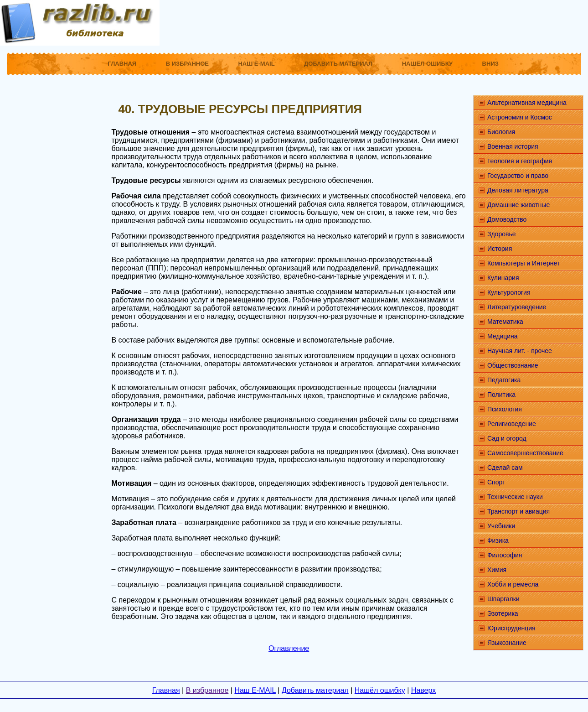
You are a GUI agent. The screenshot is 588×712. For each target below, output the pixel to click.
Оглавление (289, 648)
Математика (505, 322)
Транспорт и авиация (518, 511)
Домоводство (507, 219)
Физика (498, 540)
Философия (505, 555)
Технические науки (515, 497)
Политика (501, 395)
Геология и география (520, 161)
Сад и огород (507, 438)
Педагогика (504, 380)
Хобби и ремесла (513, 584)
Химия (497, 570)
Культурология (509, 292)
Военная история (513, 146)
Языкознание (507, 643)
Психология (505, 409)
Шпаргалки (503, 599)
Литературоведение (517, 307)
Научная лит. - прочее (520, 351)
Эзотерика (503, 613)
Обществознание (513, 365)
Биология (501, 132)
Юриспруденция (511, 628)
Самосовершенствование (525, 453)
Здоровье (502, 234)
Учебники (501, 526)
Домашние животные (518, 205)
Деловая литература (518, 190)
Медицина (503, 336)
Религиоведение (512, 424)
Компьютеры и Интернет (524, 263)
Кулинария (503, 278)
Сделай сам (505, 468)
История (500, 249)
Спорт (496, 482)
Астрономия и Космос (520, 117)
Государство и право (518, 176)
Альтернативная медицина (527, 103)
